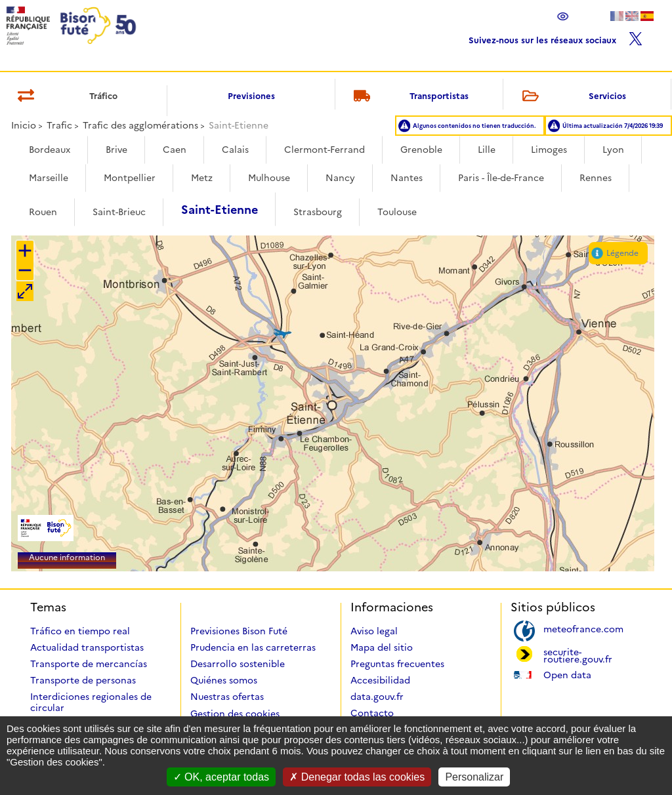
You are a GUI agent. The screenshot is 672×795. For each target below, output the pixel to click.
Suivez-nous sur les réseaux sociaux (556, 37)
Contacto (372, 713)
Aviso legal (374, 631)
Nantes (407, 178)
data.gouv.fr (377, 697)
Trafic (59, 125)
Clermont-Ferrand (325, 150)
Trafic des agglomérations (140, 125)
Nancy (340, 178)
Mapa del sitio (382, 647)
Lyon (613, 150)
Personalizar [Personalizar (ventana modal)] (474, 777)
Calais (235, 150)
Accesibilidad (380, 680)
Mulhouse (269, 178)
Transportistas (409, 97)
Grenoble (421, 150)
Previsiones (251, 96)
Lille (487, 150)
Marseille (49, 178)
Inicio (24, 125)
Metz (202, 178)
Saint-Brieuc (119, 212)
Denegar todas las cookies (357, 777)
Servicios (572, 97)
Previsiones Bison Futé (239, 631)
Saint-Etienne (220, 210)
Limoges (549, 150)
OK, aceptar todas (221, 777)
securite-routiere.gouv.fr (578, 655)
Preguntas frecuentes (397, 664)
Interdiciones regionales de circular (91, 702)
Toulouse (397, 212)
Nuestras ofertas (227, 697)
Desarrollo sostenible (238, 664)
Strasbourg (318, 212)
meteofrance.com (583, 628)
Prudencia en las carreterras (253, 647)
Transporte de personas (83, 680)
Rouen (43, 212)
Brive (116, 150)
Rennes (596, 178)
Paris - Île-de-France (501, 178)
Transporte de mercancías (89, 664)
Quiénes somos (224, 680)
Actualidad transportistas (87, 647)
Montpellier (130, 178)
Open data (567, 674)
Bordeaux (50, 150)
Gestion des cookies (235, 714)
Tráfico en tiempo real (80, 631)
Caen (175, 150)
